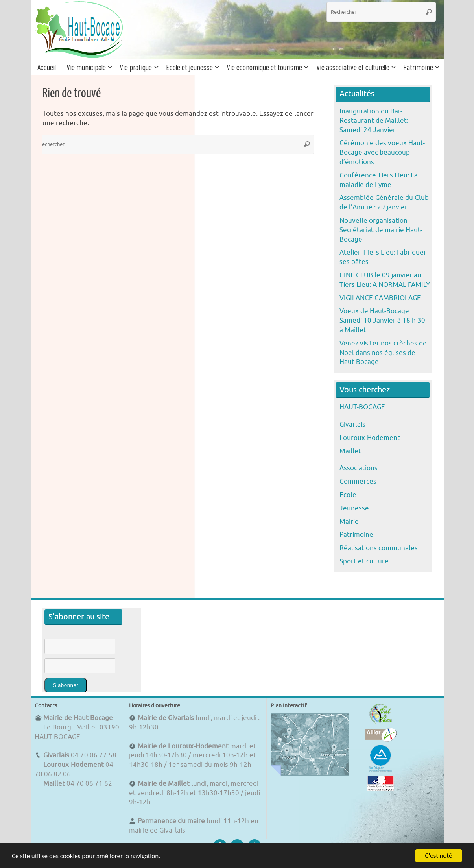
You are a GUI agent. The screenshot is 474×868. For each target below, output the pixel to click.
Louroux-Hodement (370, 438)
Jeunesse (354, 508)
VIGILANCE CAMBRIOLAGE (380, 298)
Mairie (349, 522)
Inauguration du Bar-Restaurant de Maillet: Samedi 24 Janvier (374, 121)
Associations (359, 468)
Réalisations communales (379, 548)
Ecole (348, 495)
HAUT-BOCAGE (362, 407)
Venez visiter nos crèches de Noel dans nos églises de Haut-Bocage (383, 353)
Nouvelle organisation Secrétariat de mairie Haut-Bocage (381, 230)
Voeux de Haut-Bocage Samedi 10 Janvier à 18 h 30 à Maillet (382, 320)
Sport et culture (364, 561)
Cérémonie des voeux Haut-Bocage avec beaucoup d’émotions (382, 152)
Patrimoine (356, 535)
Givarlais (352, 424)
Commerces (358, 481)
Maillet (350, 451)
